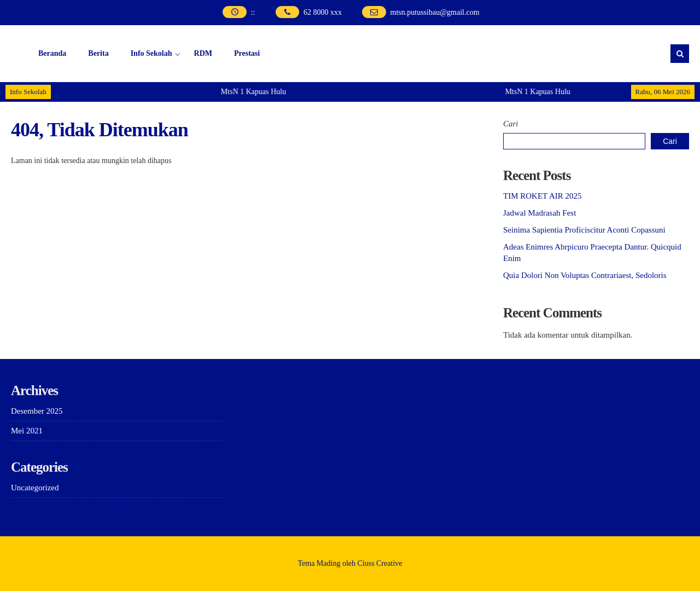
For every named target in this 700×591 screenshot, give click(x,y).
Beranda (52, 53)
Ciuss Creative (380, 563)
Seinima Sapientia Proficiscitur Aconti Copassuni (584, 230)
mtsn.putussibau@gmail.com (435, 12)
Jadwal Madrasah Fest (539, 213)
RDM (203, 53)
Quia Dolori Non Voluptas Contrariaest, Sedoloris (585, 275)
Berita (98, 53)
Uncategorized (35, 488)
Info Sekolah (151, 53)
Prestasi (247, 53)
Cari (511, 124)
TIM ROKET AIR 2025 (542, 196)
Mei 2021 (27, 431)
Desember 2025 (37, 411)
